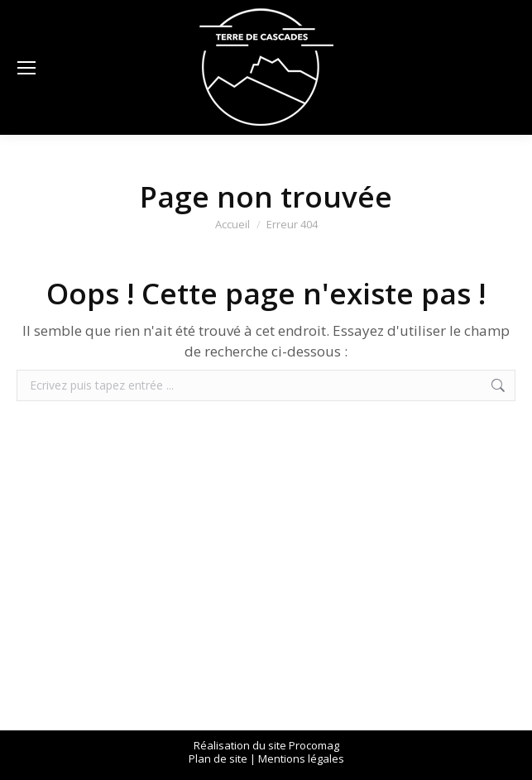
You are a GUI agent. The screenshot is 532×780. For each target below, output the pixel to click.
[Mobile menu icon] (26, 68)
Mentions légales (301, 758)
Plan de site (218, 758)
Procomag (314, 745)
